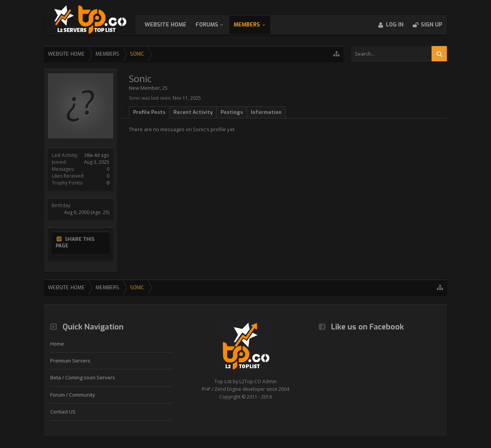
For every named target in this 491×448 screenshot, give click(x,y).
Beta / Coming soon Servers (83, 377)
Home (57, 344)
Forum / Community (73, 395)
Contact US (63, 412)
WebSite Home (173, 25)
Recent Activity (193, 112)
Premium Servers (70, 361)
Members (255, 25)
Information (266, 112)
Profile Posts (149, 112)
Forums (215, 25)
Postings (232, 112)
